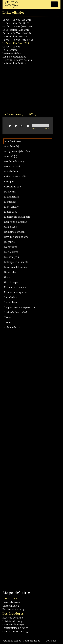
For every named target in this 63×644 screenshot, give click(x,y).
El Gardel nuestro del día (17, 60)
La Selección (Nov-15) (15, 37)
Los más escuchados (14, 57)
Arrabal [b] (11, 156)
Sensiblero (10, 302)
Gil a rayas (10, 227)
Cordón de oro (13, 187)
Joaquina (9, 242)
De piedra (10, 192)
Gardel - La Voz (11, 47)
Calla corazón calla (15, 177)
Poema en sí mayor (15, 287)
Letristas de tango (13, 621)
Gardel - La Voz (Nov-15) (17, 33)
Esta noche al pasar (16, 222)
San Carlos (10, 297)
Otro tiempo (11, 282)
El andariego (12, 197)
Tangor (8, 317)
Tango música (11, 606)
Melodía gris (12, 257)
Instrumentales (12, 53)
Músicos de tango (13, 618)
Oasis (7, 277)
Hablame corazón (14, 232)
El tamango (11, 212)
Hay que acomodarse (16, 237)
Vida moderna (12, 327)
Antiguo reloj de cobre (17, 151)
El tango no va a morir (17, 217)
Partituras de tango (14, 609)
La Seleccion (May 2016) (16, 30)
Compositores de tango (16, 631)
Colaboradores (32, 641)
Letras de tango (12, 602)
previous (10, 126)
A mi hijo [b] (11, 146)
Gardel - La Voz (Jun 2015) (18, 40)
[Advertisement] (28, 90)
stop (28, 126)
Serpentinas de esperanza (20, 307)
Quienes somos (12, 641)
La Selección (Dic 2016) (16, 23)
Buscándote (11, 172)
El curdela (10, 202)
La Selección (10, 50)
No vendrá (10, 272)
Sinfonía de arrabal (16, 312)
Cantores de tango (13, 625)
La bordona (11, 247)
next (22, 126)
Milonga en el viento (16, 262)
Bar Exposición (13, 166)
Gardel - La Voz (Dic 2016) (17, 20)
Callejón (9, 182)
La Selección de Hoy (14, 63)
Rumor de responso (16, 292)
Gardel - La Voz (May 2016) (18, 26)
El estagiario (11, 207)
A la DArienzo (13, 141)
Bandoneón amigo (15, 161)
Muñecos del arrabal (16, 267)
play (16, 126)
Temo (7, 322)
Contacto (51, 641)
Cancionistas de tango (15, 628)
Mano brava (11, 252)
